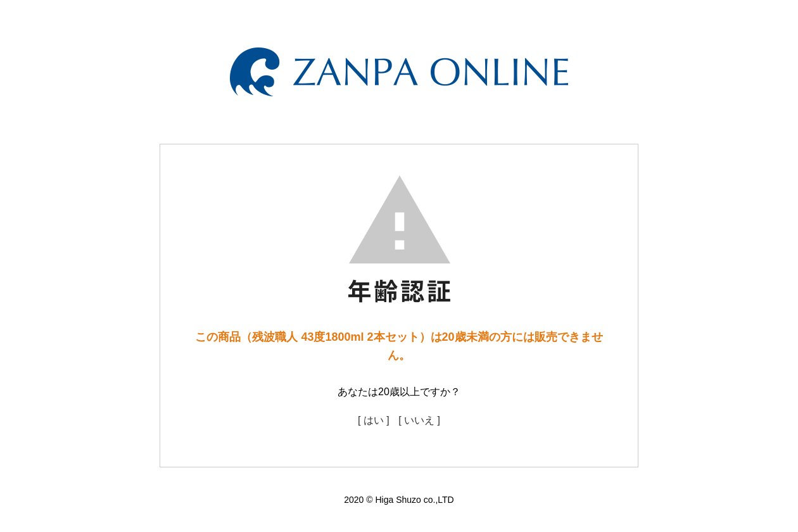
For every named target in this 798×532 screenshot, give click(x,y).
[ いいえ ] (419, 420)
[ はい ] (374, 420)
